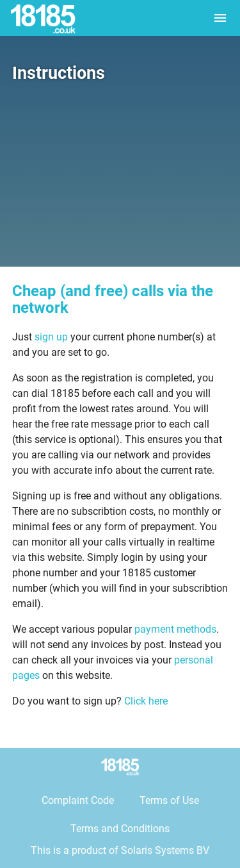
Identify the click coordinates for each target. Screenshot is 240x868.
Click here (146, 701)
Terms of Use (169, 800)
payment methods (175, 629)
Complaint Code (78, 800)
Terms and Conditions (120, 829)
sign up (51, 337)
